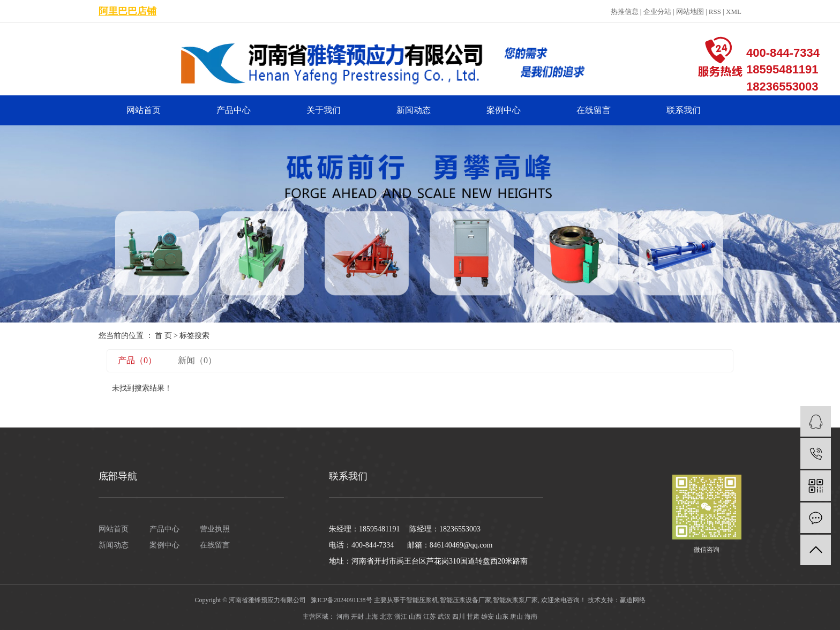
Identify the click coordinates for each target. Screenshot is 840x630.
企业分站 (657, 12)
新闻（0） (197, 360)
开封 (357, 617)
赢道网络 (633, 600)
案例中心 (504, 110)
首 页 (163, 336)
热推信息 (625, 12)
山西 (415, 617)
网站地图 (690, 12)
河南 (343, 617)
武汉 (444, 617)
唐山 (516, 617)
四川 (459, 617)
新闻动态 (414, 110)
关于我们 (324, 110)
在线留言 (594, 110)
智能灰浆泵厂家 (515, 600)
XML (734, 12)
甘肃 (473, 617)
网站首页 (144, 110)
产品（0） (137, 360)
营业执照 (215, 529)
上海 (372, 617)
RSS (715, 12)
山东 (502, 617)
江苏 (430, 617)
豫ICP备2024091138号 (341, 600)
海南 (531, 617)
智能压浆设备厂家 (466, 600)
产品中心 (234, 110)
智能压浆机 (422, 600)
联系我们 (684, 110)
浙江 (401, 617)
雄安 (487, 617)
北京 (386, 617)
